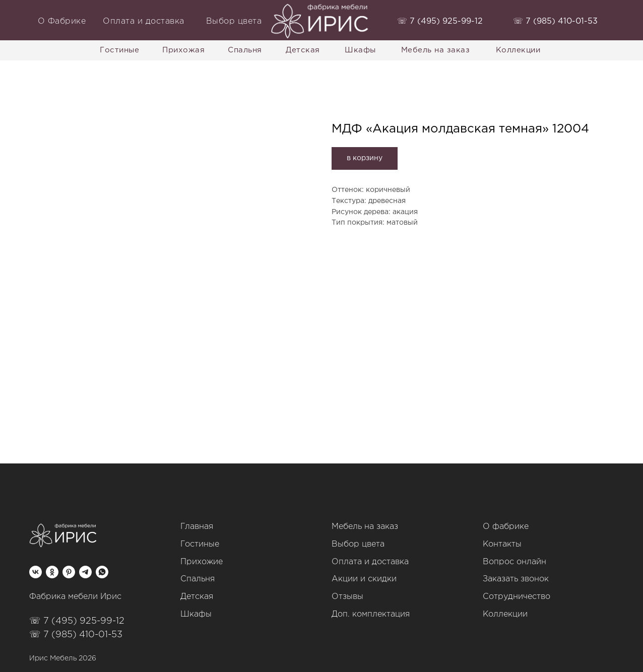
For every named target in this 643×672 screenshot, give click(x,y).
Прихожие (202, 562)
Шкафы (196, 614)
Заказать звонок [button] (516, 579)
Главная (197, 527)
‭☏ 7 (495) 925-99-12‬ (440, 21)
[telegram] (85, 572)
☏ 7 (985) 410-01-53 (76, 635)
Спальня (198, 579)
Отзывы (347, 597)
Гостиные (200, 544)
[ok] (52, 572)
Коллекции (505, 614)
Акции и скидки (364, 579)
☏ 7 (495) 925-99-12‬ (77, 621)
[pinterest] (69, 572)
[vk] (36, 572)
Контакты (502, 544)
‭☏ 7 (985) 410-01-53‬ (555, 21)
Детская (197, 597)
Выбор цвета (358, 544)
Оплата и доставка (370, 562)
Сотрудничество (517, 597)
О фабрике (506, 527)
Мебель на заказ (365, 527)
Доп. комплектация (371, 614)
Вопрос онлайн (515, 562)
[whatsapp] (102, 572)
